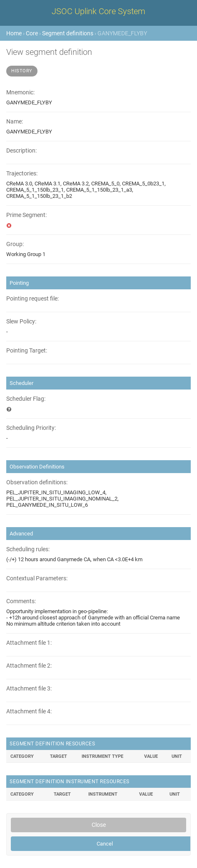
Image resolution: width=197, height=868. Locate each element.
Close (99, 825)
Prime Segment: (26, 215)
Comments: (21, 601)
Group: (15, 244)
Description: (21, 151)
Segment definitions (68, 33)
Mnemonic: (20, 92)
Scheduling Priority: (31, 428)
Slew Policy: (21, 322)
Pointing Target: (27, 351)
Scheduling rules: (28, 549)
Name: (15, 122)
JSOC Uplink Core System (98, 11)
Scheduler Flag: (26, 399)
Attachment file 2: (29, 666)
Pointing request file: (32, 299)
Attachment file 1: (29, 643)
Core (32, 33)
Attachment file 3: (29, 689)
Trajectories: (22, 174)
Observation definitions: (37, 482)
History (22, 71)
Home (14, 33)
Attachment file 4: (29, 711)
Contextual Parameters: (37, 578)
